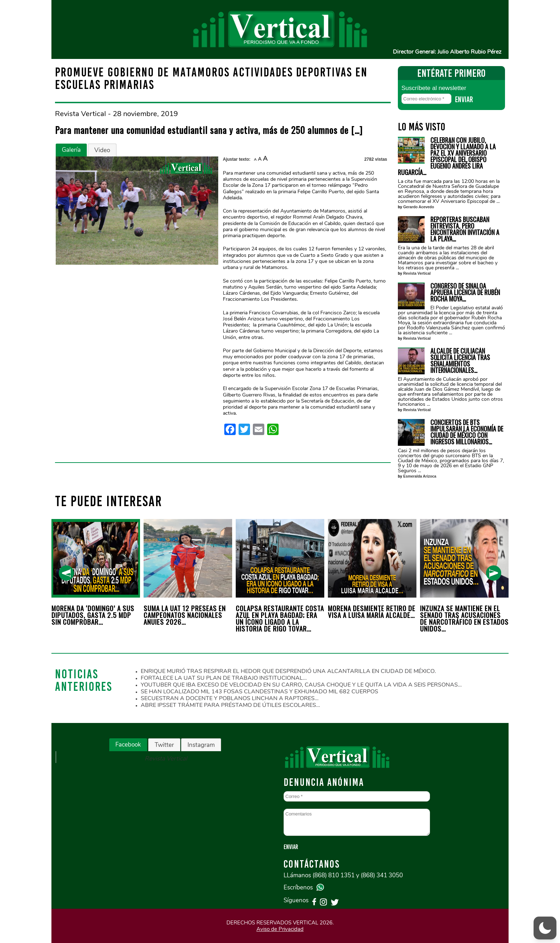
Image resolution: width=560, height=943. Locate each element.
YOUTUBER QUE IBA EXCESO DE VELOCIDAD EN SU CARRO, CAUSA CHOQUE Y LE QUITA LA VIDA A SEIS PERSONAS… (301, 685)
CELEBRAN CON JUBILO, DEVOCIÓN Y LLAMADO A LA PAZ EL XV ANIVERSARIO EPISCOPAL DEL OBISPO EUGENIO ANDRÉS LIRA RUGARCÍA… (447, 156)
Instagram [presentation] (201, 745)
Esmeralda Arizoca (420, 476)
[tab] (71, 150)
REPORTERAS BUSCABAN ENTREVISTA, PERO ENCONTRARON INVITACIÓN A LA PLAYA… (465, 229)
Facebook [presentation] (128, 745)
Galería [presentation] (71, 150)
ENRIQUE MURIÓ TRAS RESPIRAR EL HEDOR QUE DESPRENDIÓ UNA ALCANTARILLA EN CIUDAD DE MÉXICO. (288, 671)
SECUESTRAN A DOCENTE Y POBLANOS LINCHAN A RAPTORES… (230, 698)
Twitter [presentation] (164, 745)
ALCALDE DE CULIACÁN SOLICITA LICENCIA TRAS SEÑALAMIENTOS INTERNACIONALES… (460, 360)
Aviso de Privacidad (280, 929)
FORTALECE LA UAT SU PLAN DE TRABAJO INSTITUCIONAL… (224, 678)
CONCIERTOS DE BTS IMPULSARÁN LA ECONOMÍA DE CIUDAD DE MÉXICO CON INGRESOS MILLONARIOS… (467, 432)
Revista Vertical (417, 273)
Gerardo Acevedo (419, 207)
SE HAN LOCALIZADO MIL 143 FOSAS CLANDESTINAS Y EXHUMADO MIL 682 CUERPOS (259, 692)
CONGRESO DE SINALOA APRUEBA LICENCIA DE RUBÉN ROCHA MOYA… (465, 292)
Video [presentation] (102, 150)
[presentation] (66, 573)
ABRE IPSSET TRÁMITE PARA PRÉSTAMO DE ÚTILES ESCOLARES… (230, 705)
